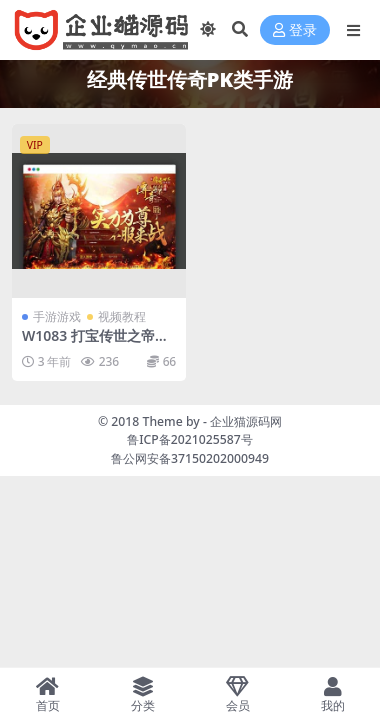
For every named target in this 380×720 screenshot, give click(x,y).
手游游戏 (57, 316)
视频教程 (122, 316)
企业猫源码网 (246, 421)
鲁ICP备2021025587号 (190, 439)
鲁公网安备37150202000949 (190, 458)
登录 (295, 30)
